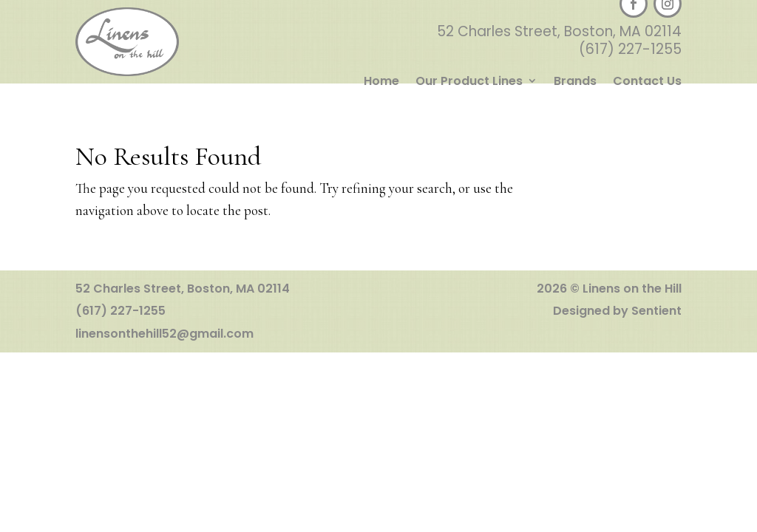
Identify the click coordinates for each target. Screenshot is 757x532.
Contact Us (647, 82)
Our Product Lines (469, 82)
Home (381, 82)
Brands (575, 82)
